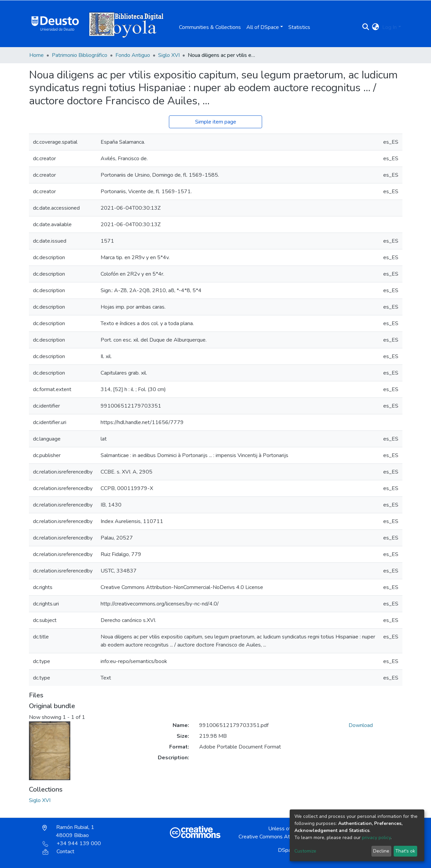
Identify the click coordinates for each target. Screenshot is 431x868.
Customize (305, 851)
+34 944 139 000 (72, 843)
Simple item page (216, 122)
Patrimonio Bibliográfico (80, 55)
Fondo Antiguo (133, 55)
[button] (375, 27)
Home (37, 55)
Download (361, 725)
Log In (389, 27)
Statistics (299, 27)
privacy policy (376, 838)
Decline (381, 851)
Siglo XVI (169, 55)
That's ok (405, 851)
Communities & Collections (210, 27)
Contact (58, 852)
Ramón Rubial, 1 (68, 831)
